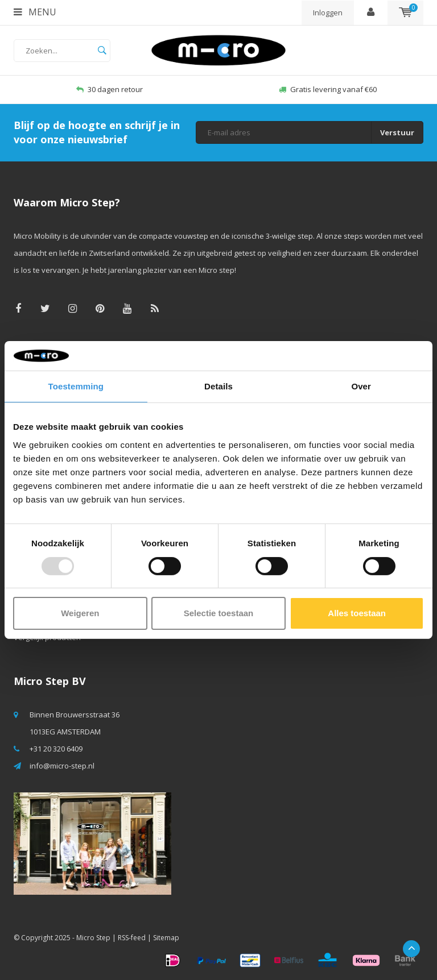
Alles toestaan (357, 613)
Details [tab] (218, 386)
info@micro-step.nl (62, 766)
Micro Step (93, 938)
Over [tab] (361, 386)
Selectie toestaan (219, 613)
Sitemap (166, 938)
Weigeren (80, 613)
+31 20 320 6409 (56, 749)
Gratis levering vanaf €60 (328, 89)
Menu (35, 12)
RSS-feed (132, 938)
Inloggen (328, 13)
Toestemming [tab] (76, 386)
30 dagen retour (110, 89)
